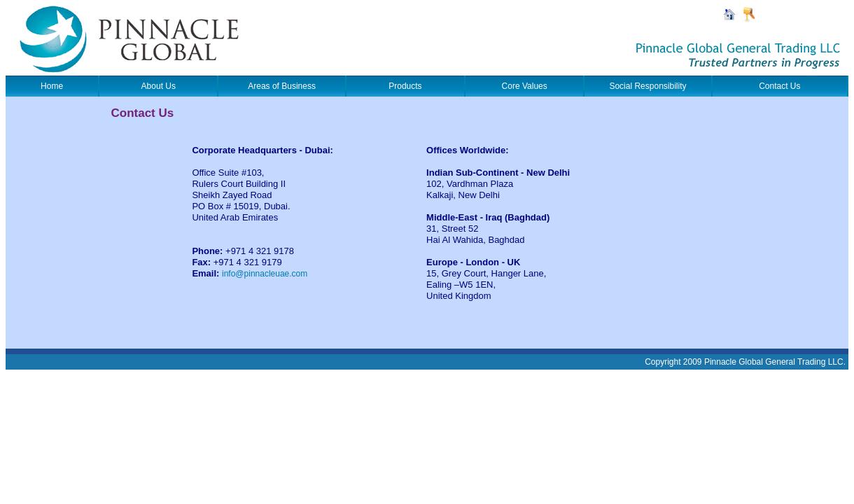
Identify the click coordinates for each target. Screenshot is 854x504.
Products (405, 86)
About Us (159, 86)
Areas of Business (282, 86)
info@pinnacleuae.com (265, 274)
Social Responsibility (647, 86)
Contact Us (779, 86)
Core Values (525, 86)
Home (52, 86)
